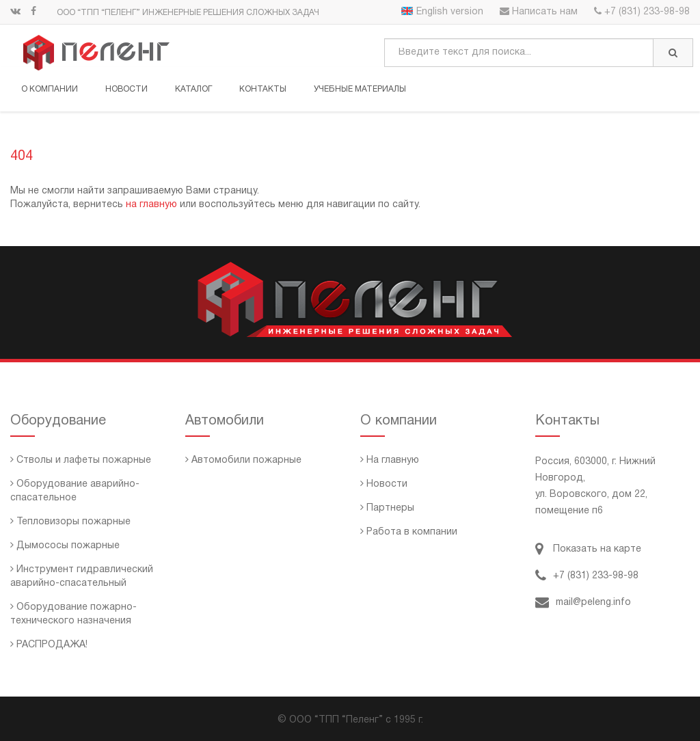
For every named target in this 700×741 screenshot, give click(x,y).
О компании (50, 89)
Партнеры (387, 508)
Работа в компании (409, 532)
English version (442, 12)
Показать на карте (588, 549)
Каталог (193, 89)
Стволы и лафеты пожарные (81, 460)
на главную (151, 205)
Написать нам (539, 12)
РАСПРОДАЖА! (49, 645)
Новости (126, 89)
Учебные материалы (360, 89)
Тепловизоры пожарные (70, 522)
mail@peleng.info (583, 603)
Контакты (263, 89)
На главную (390, 460)
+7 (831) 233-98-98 (642, 12)
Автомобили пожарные (243, 460)
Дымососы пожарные (65, 546)
